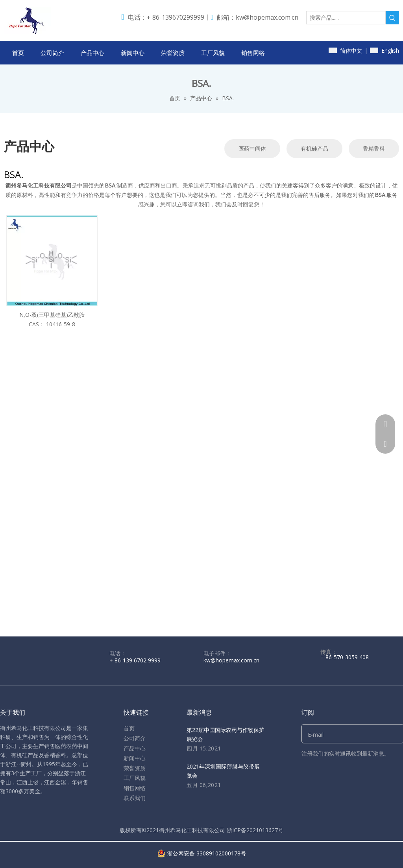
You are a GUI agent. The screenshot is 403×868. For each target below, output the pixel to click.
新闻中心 (135, 758)
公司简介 (135, 738)
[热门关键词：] (392, 18)
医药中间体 (252, 148)
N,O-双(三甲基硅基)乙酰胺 (52, 315)
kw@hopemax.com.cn (267, 17)
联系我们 (135, 798)
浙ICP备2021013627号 (255, 830)
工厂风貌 (135, 778)
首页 (129, 728)
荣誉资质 (135, 768)
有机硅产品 (314, 148)
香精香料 (374, 148)
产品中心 (135, 748)
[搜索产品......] (346, 18)
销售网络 (135, 788)
